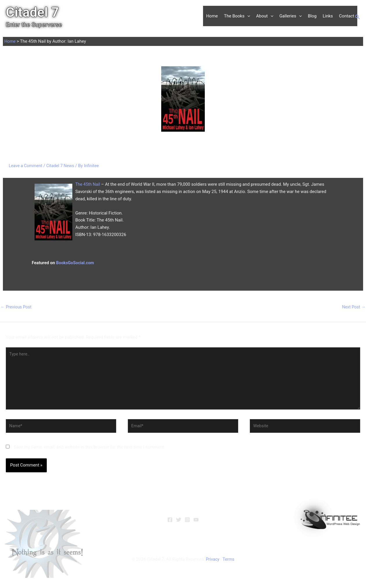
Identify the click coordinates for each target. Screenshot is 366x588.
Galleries (291, 16)
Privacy (212, 562)
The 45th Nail (88, 184)
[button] (247, 16)
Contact (347, 16)
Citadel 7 (32, 12)
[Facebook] (170, 523)
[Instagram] (187, 523)
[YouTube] (196, 523)
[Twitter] (179, 523)
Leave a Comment (26, 166)
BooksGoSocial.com (76, 263)
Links (328, 16)
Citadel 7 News (62, 166)
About (265, 16)
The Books (237, 16)
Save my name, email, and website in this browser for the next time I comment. (89, 450)
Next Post (353, 307)
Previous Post (17, 307)
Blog (312, 16)
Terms (229, 562)
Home (212, 16)
